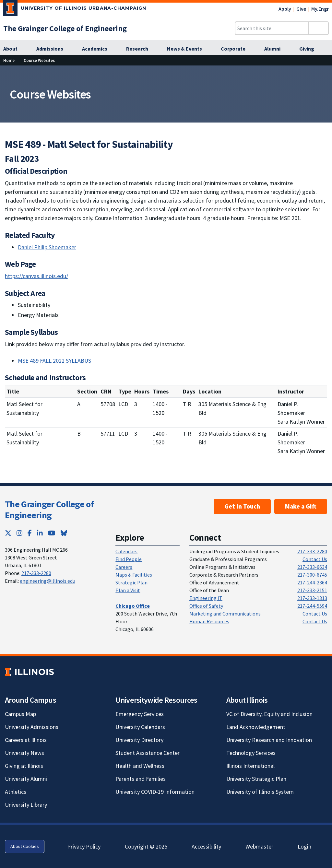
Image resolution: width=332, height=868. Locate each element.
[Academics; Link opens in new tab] (98, 49)
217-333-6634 (312, 567)
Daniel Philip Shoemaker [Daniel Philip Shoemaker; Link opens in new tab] (47, 247)
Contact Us (315, 559)
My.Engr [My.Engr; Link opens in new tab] (320, 9)
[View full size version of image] (323, 72)
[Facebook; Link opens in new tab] (30, 533)
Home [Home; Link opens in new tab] (9, 60)
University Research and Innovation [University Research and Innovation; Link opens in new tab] (269, 740)
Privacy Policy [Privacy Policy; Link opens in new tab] (84, 846)
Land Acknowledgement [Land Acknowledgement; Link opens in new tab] (256, 727)
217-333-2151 (312, 590)
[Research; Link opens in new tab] (141, 49)
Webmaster (259, 846)
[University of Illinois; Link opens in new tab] (29, 672)
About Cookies (25, 846)
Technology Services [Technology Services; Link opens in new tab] (251, 753)
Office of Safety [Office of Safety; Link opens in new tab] (206, 606)
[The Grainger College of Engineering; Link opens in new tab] (65, 28)
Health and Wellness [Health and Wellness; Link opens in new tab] (140, 766)
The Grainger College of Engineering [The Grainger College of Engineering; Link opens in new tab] (49, 510)
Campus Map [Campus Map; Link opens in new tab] (20, 714)
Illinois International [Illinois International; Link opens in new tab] (250, 766)
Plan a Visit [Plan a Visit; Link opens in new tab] (128, 590)
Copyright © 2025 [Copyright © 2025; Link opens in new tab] (146, 846)
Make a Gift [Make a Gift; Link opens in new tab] (301, 506)
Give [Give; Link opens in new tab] (301, 9)
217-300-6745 (312, 575)
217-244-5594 (312, 606)
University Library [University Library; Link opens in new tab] (26, 805)
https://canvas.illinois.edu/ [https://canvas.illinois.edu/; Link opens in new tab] (36, 276)
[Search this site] (272, 28)
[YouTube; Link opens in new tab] (52, 533)
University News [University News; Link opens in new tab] (24, 753)
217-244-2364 (312, 582)
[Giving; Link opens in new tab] (310, 49)
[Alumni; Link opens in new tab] (276, 49)
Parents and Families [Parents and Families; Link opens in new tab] (141, 779)
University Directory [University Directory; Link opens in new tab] (139, 740)
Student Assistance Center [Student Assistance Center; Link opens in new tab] (148, 753)
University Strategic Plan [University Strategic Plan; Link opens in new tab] (256, 779)
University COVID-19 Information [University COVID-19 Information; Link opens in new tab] (155, 792)
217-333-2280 (36, 573)
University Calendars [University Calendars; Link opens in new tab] (140, 727)
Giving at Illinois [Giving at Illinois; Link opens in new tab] (24, 766)
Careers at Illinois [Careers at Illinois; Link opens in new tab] (26, 740)
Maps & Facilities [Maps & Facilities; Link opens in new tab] (134, 575)
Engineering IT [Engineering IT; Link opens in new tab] (206, 598)
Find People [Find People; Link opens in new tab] (129, 559)
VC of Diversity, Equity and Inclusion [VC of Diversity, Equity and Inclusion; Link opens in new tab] (269, 714)
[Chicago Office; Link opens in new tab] (133, 606)
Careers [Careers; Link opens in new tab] (124, 567)
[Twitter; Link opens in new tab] (8, 533)
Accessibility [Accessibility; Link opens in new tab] (206, 846)
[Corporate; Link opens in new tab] (237, 49)
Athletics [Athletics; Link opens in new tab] (16, 792)
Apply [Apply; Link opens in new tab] (285, 9)
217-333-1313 (312, 598)
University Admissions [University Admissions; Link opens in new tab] (32, 727)
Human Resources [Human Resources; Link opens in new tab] (209, 621)
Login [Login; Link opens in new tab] (304, 846)
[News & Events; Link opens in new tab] (188, 49)
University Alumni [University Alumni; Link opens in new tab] (26, 779)
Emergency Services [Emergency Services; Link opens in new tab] (140, 714)
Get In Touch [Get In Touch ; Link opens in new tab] (242, 506)
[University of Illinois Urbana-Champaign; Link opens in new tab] (75, 9)
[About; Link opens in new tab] (14, 49)
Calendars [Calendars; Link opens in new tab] (126, 551)
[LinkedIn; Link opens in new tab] (40, 533)
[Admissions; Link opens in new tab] (53, 49)
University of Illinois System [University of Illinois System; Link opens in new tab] (260, 792)
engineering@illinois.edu (47, 581)
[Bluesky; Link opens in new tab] (64, 533)
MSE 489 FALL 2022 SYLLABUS (54, 361)
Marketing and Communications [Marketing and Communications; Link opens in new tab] (225, 614)
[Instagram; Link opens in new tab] (19, 533)
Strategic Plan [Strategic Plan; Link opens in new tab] (131, 582)
